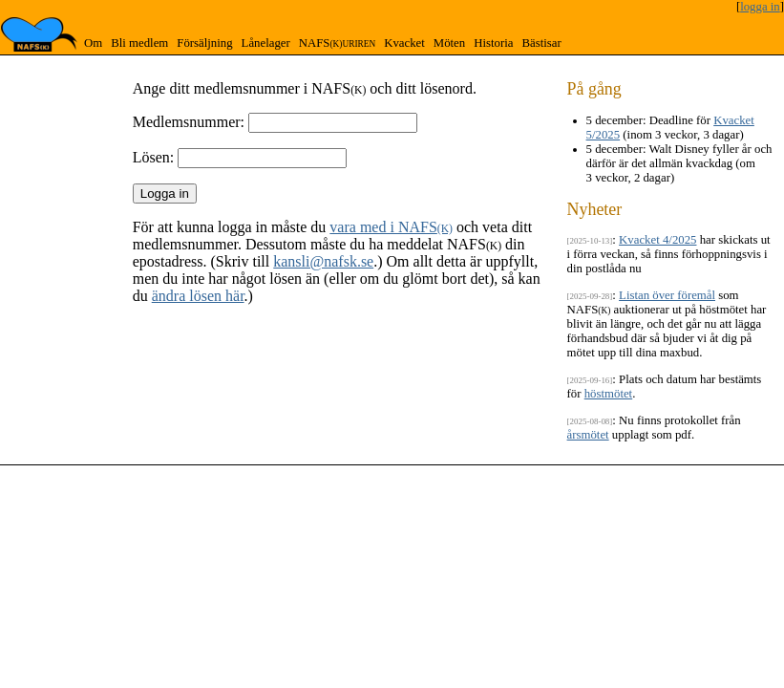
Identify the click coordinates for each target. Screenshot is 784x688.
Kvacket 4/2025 (657, 240)
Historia (493, 43)
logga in (760, 7)
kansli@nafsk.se (323, 261)
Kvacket (404, 43)
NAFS (337, 43)
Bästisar (541, 43)
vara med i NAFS (391, 227)
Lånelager (266, 43)
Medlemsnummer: (189, 122)
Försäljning (204, 43)
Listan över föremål (667, 295)
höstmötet (608, 394)
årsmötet (588, 435)
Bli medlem (139, 43)
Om (93, 43)
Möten (449, 43)
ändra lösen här (198, 296)
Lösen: (154, 157)
